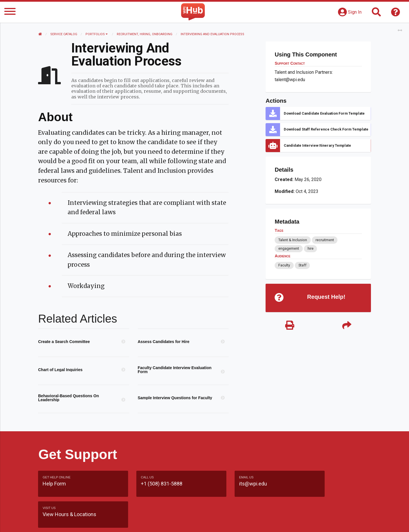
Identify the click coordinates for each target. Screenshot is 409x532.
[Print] (290, 326)
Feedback (229, 522)
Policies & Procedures (338, 522)
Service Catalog (64, 34)
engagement (289, 248)
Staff (302, 265)
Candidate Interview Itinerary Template (317, 145)
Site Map (257, 522)
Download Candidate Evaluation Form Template (324, 113)
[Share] (347, 326)
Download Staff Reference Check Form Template (326, 129)
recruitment (325, 240)
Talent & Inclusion (293, 240)
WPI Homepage (291, 522)
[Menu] (10, 12)
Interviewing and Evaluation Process (213, 34)
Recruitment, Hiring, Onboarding (145, 34)
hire (310, 248)
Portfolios (97, 34)
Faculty (284, 265)
